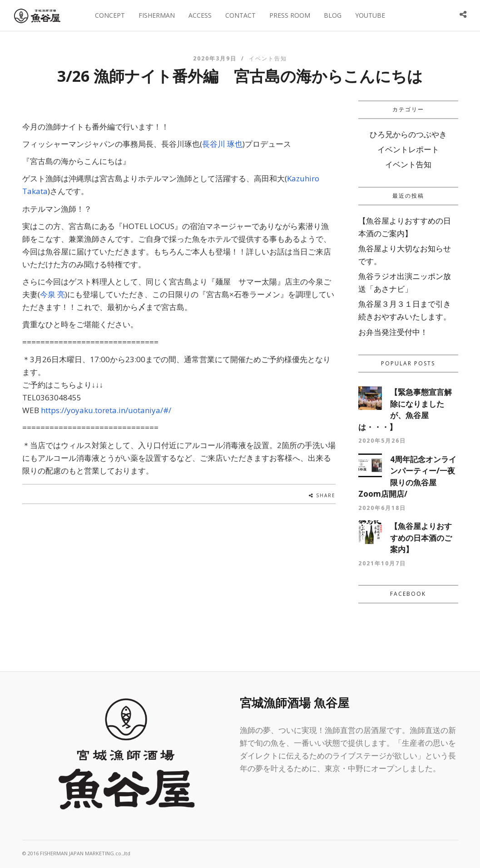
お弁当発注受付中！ (393, 332)
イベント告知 (268, 58)
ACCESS (200, 15)
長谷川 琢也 (222, 144)
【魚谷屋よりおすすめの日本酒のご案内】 (421, 538)
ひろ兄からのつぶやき (408, 134)
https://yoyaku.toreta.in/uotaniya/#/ (106, 410)
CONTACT (240, 15)
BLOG (333, 15)
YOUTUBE (370, 15)
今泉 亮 (52, 294)
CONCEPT (110, 15)
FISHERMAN (157, 15)
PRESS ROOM (290, 15)
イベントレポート (408, 149)
